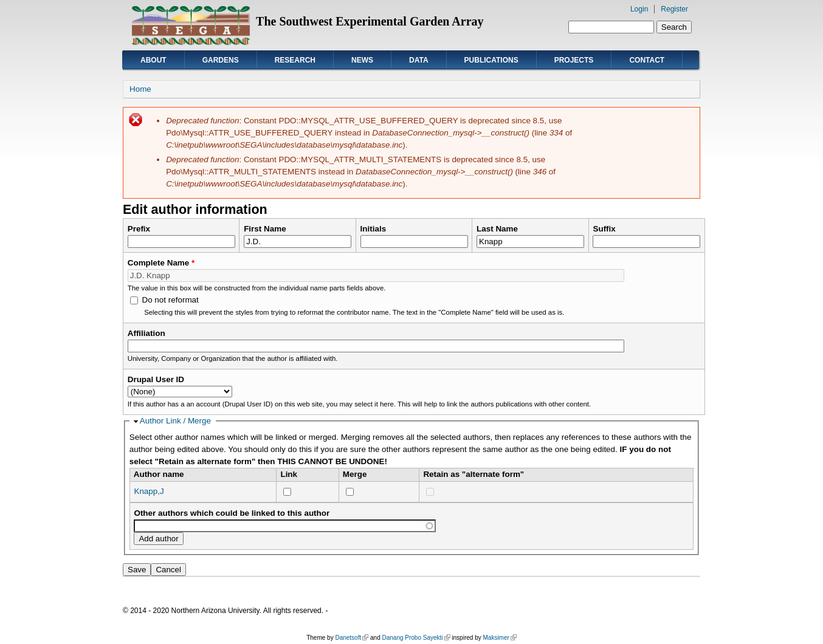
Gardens (221, 60)
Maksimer (499, 638)
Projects (574, 60)
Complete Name (161, 263)
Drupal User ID (156, 379)
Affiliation (146, 333)
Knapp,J (149, 491)
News (362, 60)
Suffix (604, 229)
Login (639, 9)
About (153, 60)
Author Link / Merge (175, 421)
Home (140, 89)
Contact (647, 60)
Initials (374, 229)
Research (295, 60)
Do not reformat (170, 300)
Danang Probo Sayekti (416, 638)
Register (674, 9)
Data (419, 60)
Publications (491, 60)
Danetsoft (352, 638)
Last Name (497, 229)
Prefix (139, 229)
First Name (265, 229)
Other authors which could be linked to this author (232, 513)
